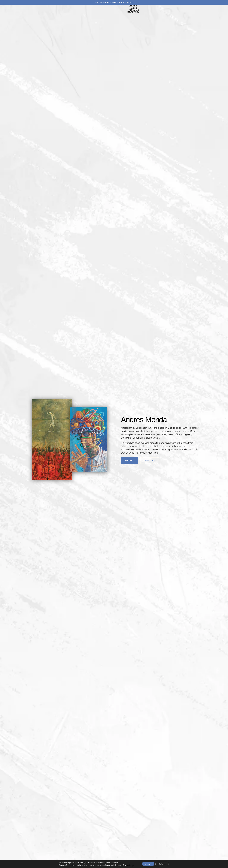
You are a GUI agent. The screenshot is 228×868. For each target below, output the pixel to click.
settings (128, 865)
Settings (163, 864)
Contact (135, 10)
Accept (147, 864)
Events (133, 7)
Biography (133, 12)
